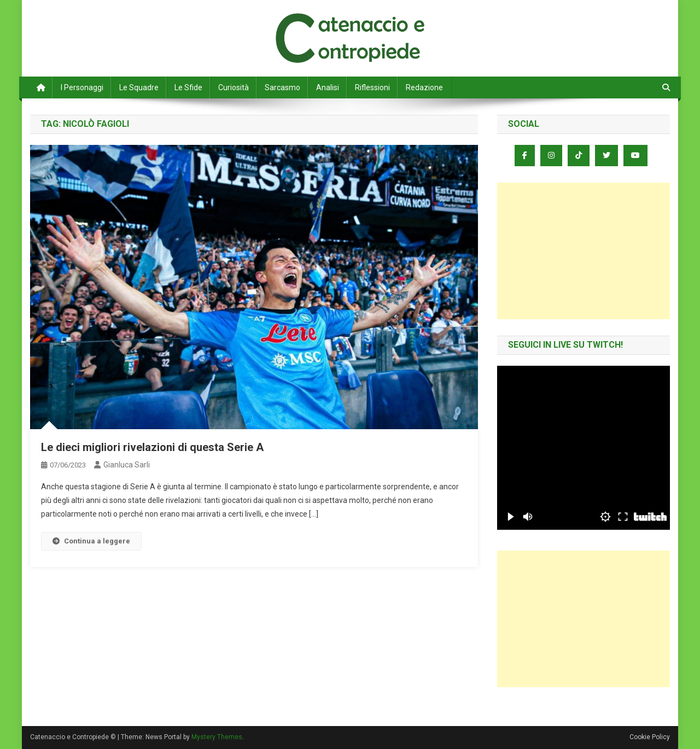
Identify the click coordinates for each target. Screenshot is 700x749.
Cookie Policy (650, 737)
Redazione (424, 87)
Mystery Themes (217, 737)
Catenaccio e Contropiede (132, 22)
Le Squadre (139, 87)
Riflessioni (372, 87)
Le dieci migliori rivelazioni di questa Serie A (152, 447)
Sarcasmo (282, 87)
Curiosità (234, 87)
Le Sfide (188, 87)
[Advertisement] (584, 251)
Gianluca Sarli (127, 465)
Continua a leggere (91, 541)
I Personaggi (82, 87)
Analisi (328, 87)
